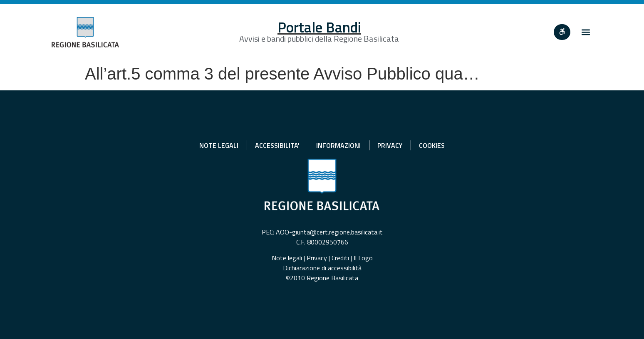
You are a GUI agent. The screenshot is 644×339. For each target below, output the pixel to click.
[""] (562, 32)
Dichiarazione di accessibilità (322, 268)
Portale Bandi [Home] (319, 27)
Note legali (287, 258)
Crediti (340, 258)
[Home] (85, 32)
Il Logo (363, 258)
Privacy (317, 258)
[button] (586, 32)
